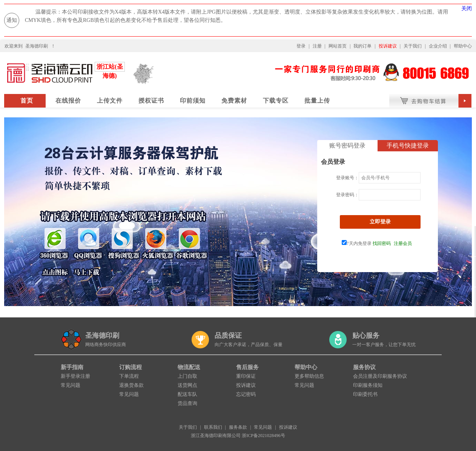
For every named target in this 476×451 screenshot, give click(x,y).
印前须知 (193, 101)
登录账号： (347, 178)
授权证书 (151, 101)
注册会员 (403, 243)
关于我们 (413, 46)
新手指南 (72, 367)
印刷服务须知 (368, 385)
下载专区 (276, 101)
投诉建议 (388, 46)
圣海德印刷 (37, 46)
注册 (317, 46)
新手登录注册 (75, 376)
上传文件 (110, 101)
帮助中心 (463, 46)
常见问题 (71, 385)
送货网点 (187, 385)
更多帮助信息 (309, 376)
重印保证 (246, 376)
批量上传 (317, 101)
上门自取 (187, 376)
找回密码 (382, 243)
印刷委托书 (365, 394)
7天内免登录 (357, 243)
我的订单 (362, 46)
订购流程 (131, 367)
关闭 (467, 8)
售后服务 (247, 367)
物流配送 (189, 367)
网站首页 (338, 46)
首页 (27, 101)
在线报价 (68, 101)
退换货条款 (131, 385)
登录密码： (347, 195)
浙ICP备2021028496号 (263, 436)
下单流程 (129, 376)
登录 (301, 46)
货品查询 (187, 403)
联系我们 (213, 427)
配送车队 (187, 394)
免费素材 (234, 101)
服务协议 (364, 367)
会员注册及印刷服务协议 (380, 376)
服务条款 (238, 427)
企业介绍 (438, 46)
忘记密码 (246, 394)
